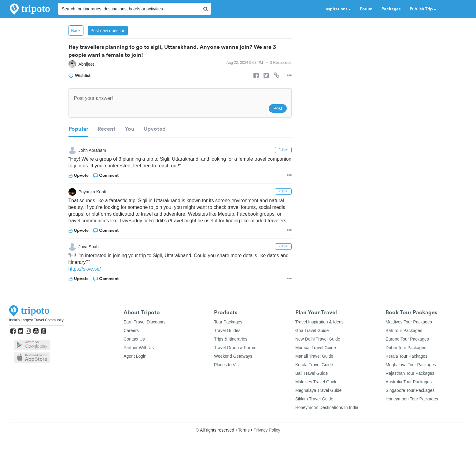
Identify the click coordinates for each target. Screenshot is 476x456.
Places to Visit (227, 365)
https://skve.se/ (85, 269)
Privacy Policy (267, 430)
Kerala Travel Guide (314, 365)
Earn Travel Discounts (144, 322)
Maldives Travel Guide (317, 382)
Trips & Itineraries (231, 339)
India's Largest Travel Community (36, 320)
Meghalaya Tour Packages (411, 365)
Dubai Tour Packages (406, 348)
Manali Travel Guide (314, 356)
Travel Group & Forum (235, 348)
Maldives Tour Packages (409, 322)
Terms (244, 430)
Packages (391, 9)
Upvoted (155, 129)
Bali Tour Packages (404, 330)
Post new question (108, 31)
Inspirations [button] (338, 9)
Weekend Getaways (233, 356)
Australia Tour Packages (409, 382)
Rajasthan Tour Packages (410, 373)
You (130, 129)
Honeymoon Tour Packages (412, 399)
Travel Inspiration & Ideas (319, 322)
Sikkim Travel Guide (314, 399)
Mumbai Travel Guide (316, 348)
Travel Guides (227, 330)
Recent (107, 129)
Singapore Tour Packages (410, 390)
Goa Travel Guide (312, 330)
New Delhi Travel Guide (318, 339)
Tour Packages (228, 322)
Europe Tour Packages (407, 339)
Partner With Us (139, 348)
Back (76, 31)
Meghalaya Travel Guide (319, 390)
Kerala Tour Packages (406, 356)
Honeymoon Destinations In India (327, 407)
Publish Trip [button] (423, 9)
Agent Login (135, 356)
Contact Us (134, 339)
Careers (131, 330)
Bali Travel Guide (312, 373)
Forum (366, 9)
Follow (283, 150)
